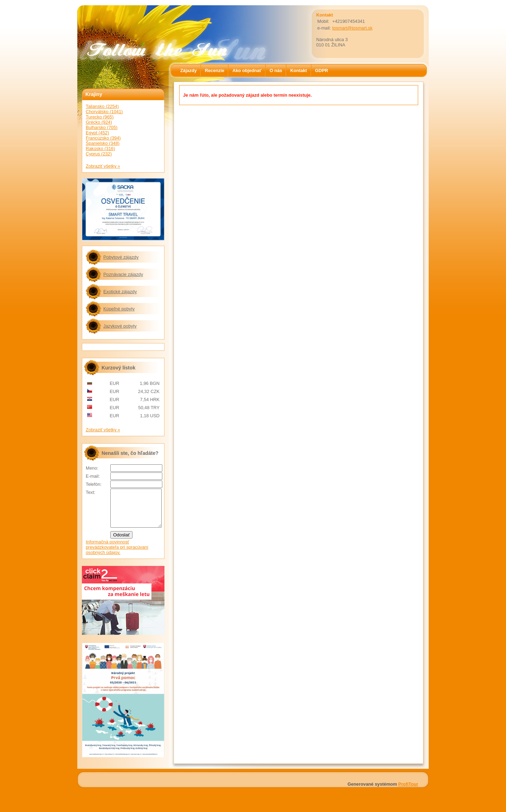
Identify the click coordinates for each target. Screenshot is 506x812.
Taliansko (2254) (102, 106)
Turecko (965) (100, 117)
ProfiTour (408, 791)
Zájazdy (189, 70)
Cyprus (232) (99, 154)
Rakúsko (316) (100, 149)
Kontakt (299, 70)
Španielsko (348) (103, 143)
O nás (276, 70)
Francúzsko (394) (103, 138)
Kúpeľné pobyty (119, 309)
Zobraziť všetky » (103, 166)
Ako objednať (247, 70)
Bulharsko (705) (102, 127)
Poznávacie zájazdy (123, 274)
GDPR (322, 70)
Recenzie (215, 70)
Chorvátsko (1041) (104, 112)
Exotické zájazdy (120, 292)
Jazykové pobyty (120, 326)
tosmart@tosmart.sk (352, 28)
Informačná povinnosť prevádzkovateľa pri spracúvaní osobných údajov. (117, 555)
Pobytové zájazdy (121, 257)
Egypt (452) (97, 133)
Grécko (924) (99, 122)
